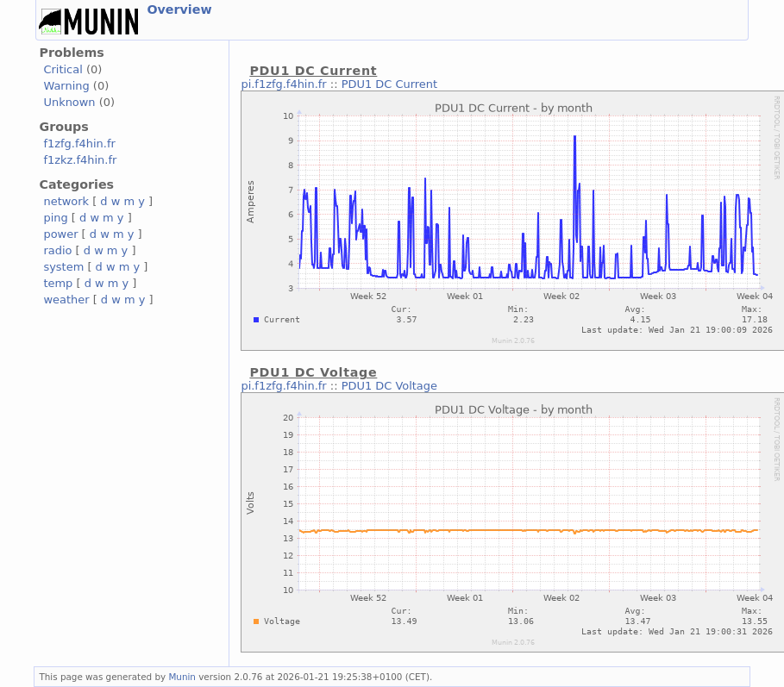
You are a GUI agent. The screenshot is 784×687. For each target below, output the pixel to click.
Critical (63, 69)
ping (55, 218)
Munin (182, 677)
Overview (179, 9)
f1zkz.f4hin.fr (80, 160)
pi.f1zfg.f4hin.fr (283, 84)
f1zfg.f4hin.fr (79, 144)
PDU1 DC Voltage (389, 386)
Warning (66, 86)
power (60, 234)
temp (58, 283)
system (63, 267)
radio (57, 250)
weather (66, 300)
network (66, 201)
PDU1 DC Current (389, 84)
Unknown (69, 102)
